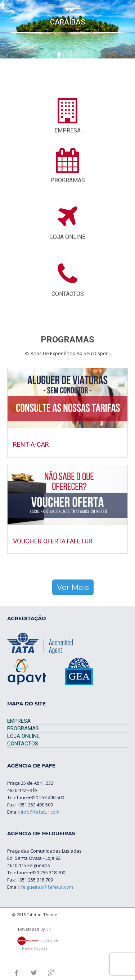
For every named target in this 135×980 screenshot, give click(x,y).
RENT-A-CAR (31, 444)
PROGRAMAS (23, 729)
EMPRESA (19, 721)
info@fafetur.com (40, 812)
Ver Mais (73, 587)
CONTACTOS (23, 744)
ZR (49, 929)
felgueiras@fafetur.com (47, 887)
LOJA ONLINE (23, 736)
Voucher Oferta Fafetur (53, 541)
